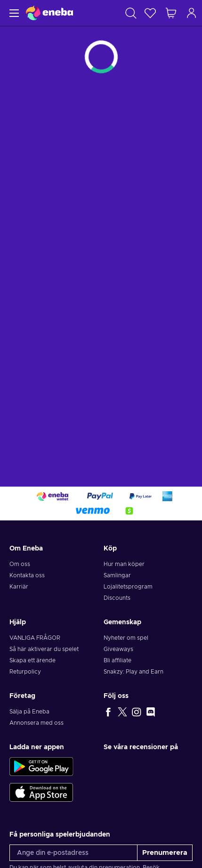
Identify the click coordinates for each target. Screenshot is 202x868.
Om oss (20, 564)
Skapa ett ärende (32, 660)
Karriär (19, 587)
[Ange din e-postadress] (73, 853)
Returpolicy (25, 672)
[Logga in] (192, 13)
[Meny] (13, 13)
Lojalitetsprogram (128, 587)
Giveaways (118, 649)
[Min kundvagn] (171, 13)
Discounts (117, 598)
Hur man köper (124, 564)
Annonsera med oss (36, 723)
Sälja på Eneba (29, 712)
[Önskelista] (150, 13)
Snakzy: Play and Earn (133, 672)
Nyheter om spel (126, 638)
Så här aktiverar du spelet (44, 649)
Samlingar (117, 575)
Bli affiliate (117, 660)
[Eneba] (49, 13)
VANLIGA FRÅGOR (35, 638)
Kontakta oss (27, 575)
